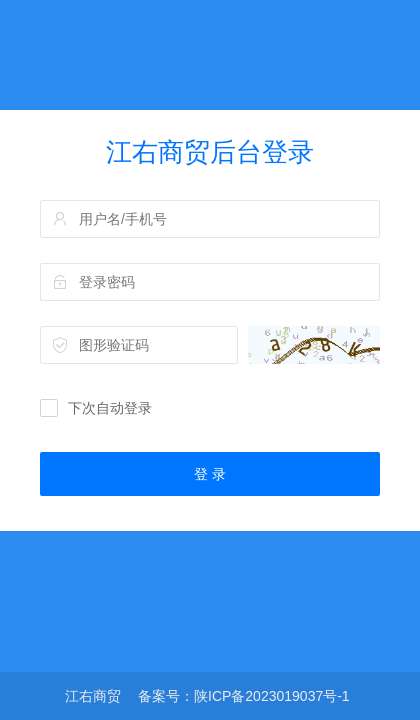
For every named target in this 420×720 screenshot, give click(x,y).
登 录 (210, 474)
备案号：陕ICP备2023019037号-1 (244, 696)
